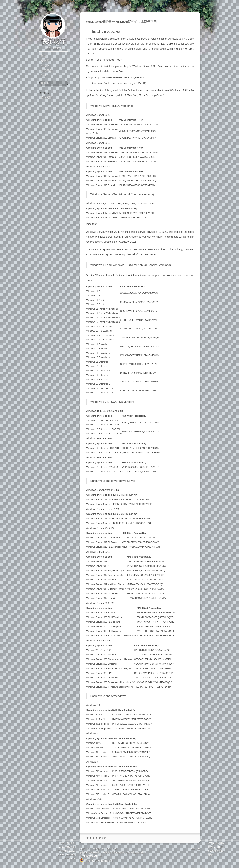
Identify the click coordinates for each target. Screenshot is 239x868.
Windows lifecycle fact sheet (111, 275)
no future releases (163, 237)
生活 (44, 76)
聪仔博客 (46, 97)
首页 (44, 56)
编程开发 (46, 71)
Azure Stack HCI (158, 249)
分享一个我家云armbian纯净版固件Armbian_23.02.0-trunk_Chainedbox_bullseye (66, 851)
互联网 (45, 61)
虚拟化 (45, 66)
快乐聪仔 (53, 41)
